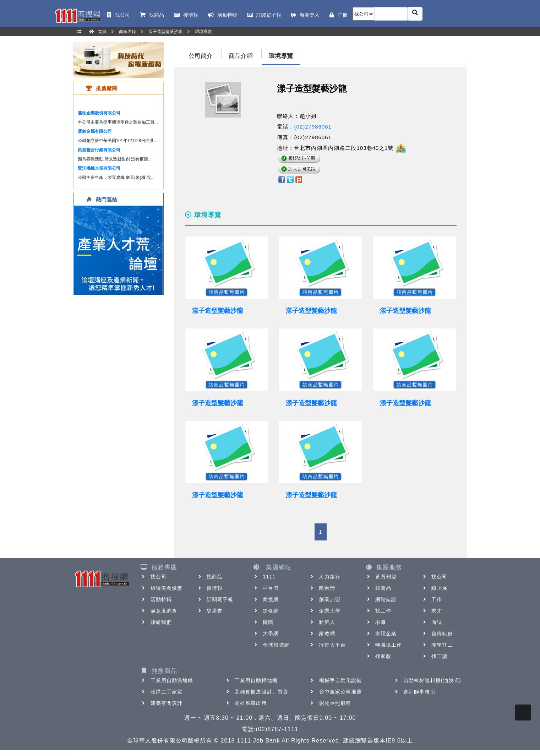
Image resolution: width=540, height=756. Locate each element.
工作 (432, 599)
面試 (432, 622)
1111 (264, 577)
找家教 (378, 656)
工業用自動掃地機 (251, 680)
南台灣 (322, 588)
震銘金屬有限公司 (95, 131)
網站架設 (381, 599)
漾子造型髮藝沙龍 (218, 311)
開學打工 (437, 645)
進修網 (266, 611)
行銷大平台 (327, 645)
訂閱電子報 (215, 599)
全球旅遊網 (271, 645)
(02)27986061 (313, 127)
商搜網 (266, 599)
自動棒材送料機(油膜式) (427, 680)
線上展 (434, 588)
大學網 (266, 633)
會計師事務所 (414, 692)
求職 (376, 622)
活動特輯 (156, 599)
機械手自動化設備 (336, 680)
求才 (432, 611)
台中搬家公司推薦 (336, 692)
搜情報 (210, 588)
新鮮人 (322, 622)
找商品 (210, 577)
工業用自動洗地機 (167, 680)
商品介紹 (241, 56)
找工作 (378, 611)
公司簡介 (201, 56)
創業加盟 (324, 599)
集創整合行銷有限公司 (99, 150)
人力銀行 (324, 577)
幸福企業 (381, 633)
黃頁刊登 (381, 577)
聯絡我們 (156, 622)
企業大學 (324, 611)
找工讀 (434, 656)
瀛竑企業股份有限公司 (99, 113)
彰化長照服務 (330, 703)
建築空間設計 (162, 703)
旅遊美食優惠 (162, 588)
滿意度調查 (159, 611)
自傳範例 (437, 633)
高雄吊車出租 (246, 703)
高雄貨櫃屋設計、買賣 (257, 692)
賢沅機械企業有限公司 (99, 168)
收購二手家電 (162, 692)
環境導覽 (281, 56)
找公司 (154, 577)
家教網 (322, 633)
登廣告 (210, 611)
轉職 (263, 622)
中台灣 (266, 588)
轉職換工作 (384, 645)
